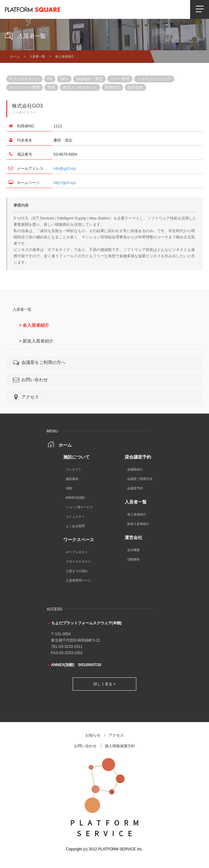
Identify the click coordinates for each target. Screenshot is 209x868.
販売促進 (135, 87)
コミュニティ (75, 517)
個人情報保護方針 (120, 746)
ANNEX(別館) (75, 498)
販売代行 (112, 87)
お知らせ (93, 735)
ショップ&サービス (79, 507)
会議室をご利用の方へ (39, 362)
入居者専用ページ (78, 580)
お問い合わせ (30, 380)
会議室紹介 (135, 469)
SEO (64, 79)
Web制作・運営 (89, 79)
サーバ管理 (120, 79)
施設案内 (72, 479)
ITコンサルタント (24, 79)
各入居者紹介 (137, 514)
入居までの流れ (77, 571)
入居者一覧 (37, 56)
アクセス (25, 397)
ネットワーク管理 (25, 87)
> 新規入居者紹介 (36, 341)
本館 (69, 488)
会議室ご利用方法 (140, 479)
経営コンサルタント (80, 87)
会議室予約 (135, 488)
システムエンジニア (154, 79)
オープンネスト (77, 552)
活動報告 (133, 559)
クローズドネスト (78, 562)
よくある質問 (75, 526)
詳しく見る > (104, 684)
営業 (51, 87)
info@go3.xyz (65, 169)
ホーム (15, 56)
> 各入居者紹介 (34, 325)
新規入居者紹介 (138, 524)
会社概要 (133, 550)
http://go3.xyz (65, 183)
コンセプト (74, 469)
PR (50, 79)
